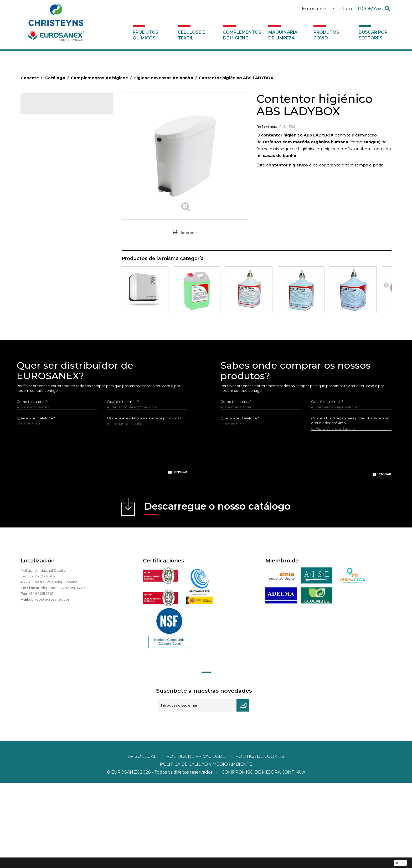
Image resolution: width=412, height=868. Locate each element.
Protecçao (40, 290)
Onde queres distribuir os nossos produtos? (144, 503)
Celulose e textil (191, 35)
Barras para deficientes (50, 167)
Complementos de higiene (242, 35)
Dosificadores (43, 330)
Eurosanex (314, 9)
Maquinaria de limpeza (283, 35)
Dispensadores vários (49, 338)
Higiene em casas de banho (54, 257)
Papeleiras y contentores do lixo (58, 208)
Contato (343, 9)
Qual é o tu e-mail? (123, 487)
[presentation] (102, 539)
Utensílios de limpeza (49, 314)
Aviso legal (142, 842)
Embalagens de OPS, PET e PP (57, 224)
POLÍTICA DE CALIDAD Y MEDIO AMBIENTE (206, 849)
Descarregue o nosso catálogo (217, 593)
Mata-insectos (43, 265)
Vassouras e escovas (48, 232)
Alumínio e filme (44, 159)
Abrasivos (39, 143)
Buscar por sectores (373, 35)
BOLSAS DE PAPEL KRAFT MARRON (61, 184)
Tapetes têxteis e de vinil (52, 249)
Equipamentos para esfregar (55, 216)
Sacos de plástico (46, 175)
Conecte (32, 78)
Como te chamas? (32, 487)
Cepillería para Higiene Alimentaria (60, 241)
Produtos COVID (326, 35)
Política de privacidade (196, 842)
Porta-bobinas (43, 281)
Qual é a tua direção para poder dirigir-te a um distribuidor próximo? (351, 506)
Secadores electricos (49, 306)
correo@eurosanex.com (50, 684)
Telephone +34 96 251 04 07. (62, 673)
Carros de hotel (44, 192)
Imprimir (189, 232)
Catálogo (45, 108)
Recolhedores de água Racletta (58, 298)
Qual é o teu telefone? (36, 503)
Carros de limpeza (46, 200)
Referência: (267, 126)
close (400, 863)
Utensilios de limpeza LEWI (53, 322)
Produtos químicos (146, 35)
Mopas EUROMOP (46, 273)
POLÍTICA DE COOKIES (260, 842)
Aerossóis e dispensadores (53, 151)
